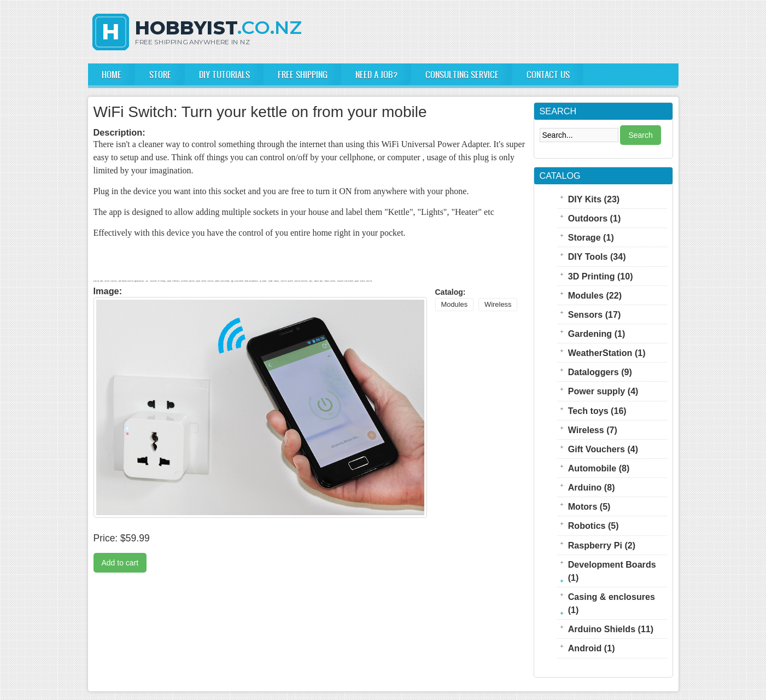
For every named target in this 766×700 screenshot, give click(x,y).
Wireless (498, 304)
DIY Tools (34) (597, 256)
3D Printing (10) (601, 276)
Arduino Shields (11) (611, 629)
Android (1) (592, 648)
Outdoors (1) (595, 218)
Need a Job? (376, 74)
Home (112, 74)
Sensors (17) (595, 314)
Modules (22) (595, 295)
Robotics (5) (593, 526)
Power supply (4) (603, 391)
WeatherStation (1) (607, 353)
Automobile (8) (599, 468)
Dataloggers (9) (600, 372)
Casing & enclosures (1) (612, 603)
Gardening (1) (597, 334)
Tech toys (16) (597, 411)
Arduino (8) (592, 487)
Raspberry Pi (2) (602, 545)
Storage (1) (591, 237)
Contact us (548, 74)
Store (160, 74)
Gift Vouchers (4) (603, 449)
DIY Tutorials (224, 74)
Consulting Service (462, 74)
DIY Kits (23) (594, 199)
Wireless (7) (593, 430)
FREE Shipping (303, 74)
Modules (455, 304)
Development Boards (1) (612, 571)
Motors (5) (589, 506)
